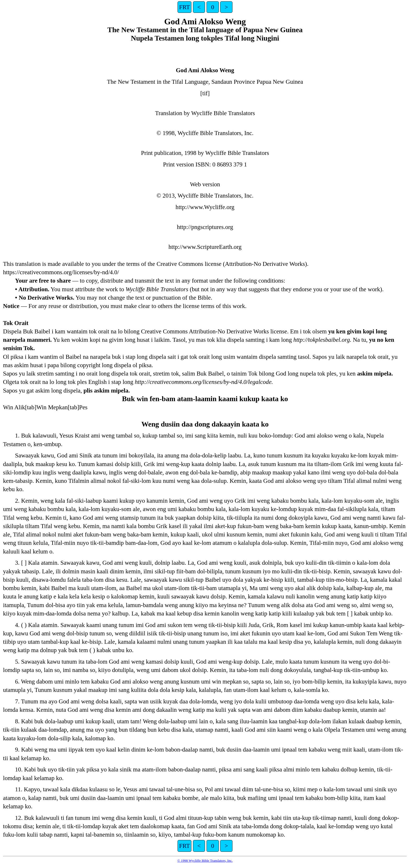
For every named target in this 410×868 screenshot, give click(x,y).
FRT (184, 7)
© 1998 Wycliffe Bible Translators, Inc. (205, 861)
